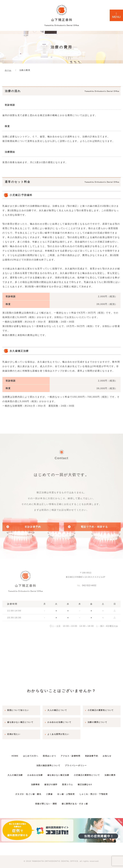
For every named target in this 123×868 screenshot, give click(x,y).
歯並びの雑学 (59, 782)
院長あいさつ (56, 753)
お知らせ (31, 762)
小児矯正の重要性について (99, 772)
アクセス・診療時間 (80, 753)
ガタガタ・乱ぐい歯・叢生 (24, 791)
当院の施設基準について (55, 762)
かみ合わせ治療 (41, 772)
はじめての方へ (35, 753)
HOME (16, 753)
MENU (116, 15)
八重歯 (48, 791)
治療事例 (40, 782)
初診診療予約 (104, 753)
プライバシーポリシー (85, 762)
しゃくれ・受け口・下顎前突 (98, 791)
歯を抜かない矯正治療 (67, 772)
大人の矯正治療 (19, 772)
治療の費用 (23, 782)
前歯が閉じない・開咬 (45, 801)
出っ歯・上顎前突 (67, 791)
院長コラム (78, 782)
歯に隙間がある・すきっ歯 (76, 801)
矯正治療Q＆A (98, 782)
